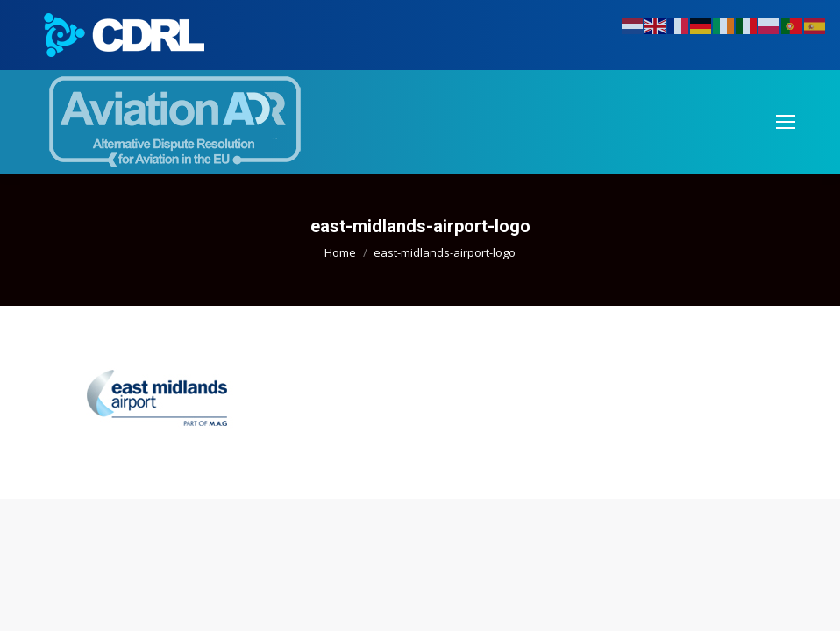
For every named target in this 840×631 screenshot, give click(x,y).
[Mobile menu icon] (786, 122)
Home (340, 252)
